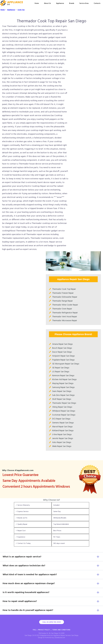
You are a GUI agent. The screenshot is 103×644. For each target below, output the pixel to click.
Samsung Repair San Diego (63, 387)
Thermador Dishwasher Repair (65, 297)
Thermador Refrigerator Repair (65, 313)
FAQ (34, 630)
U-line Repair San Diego (62, 435)
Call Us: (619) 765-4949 (52, 622)
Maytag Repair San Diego (63, 383)
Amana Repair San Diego (62, 344)
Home (37, 3)
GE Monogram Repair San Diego (66, 364)
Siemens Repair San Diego (63, 423)
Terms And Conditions (61, 630)
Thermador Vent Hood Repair (65, 317)
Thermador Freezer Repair (63, 293)
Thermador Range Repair (62, 301)
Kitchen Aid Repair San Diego (64, 380)
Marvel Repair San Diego (62, 427)
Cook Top (21, 10)
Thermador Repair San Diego (64, 403)
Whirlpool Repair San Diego (64, 411)
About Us (47, 3)
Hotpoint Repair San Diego (63, 356)
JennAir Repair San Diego (63, 439)
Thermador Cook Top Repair (64, 289)
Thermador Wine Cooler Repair (65, 305)
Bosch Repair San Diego (62, 348)
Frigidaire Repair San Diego (63, 360)
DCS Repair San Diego (61, 419)
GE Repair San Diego (61, 368)
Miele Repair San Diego (62, 446)
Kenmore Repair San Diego (63, 376)
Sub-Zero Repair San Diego (63, 395)
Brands (72, 3)
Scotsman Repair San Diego (64, 415)
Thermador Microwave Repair (65, 321)
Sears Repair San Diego (62, 391)
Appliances (60, 3)
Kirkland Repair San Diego (63, 431)
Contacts (97, 3)
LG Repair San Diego (61, 372)
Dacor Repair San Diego (62, 352)
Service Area (84, 3)
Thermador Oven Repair (62, 309)
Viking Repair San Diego (62, 407)
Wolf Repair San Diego (62, 399)
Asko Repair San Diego (62, 442)
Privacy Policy (44, 630)
